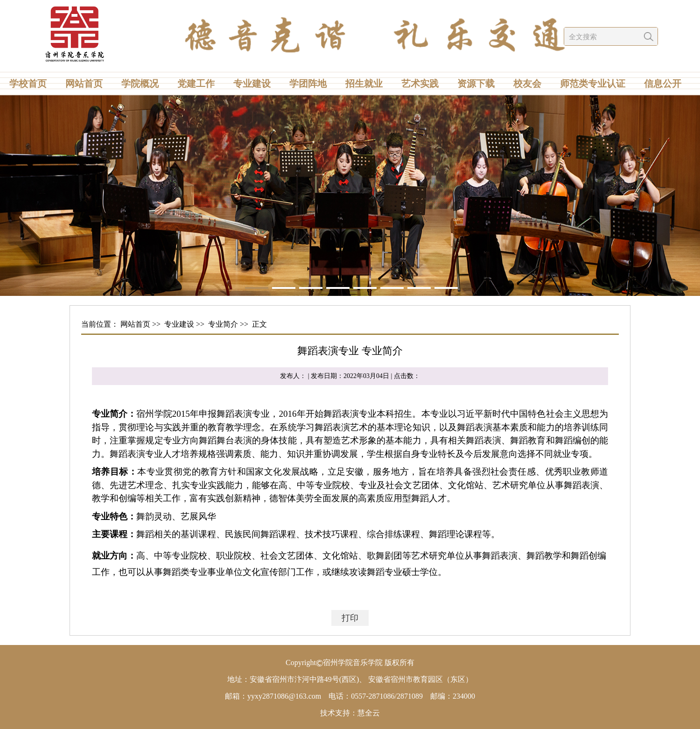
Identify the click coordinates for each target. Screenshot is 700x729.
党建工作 (196, 84)
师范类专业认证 (593, 84)
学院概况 (140, 84)
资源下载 (476, 84)
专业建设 (252, 84)
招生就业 (364, 84)
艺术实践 (420, 84)
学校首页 (28, 84)
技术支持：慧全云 (350, 713)
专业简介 (223, 324)
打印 (350, 618)
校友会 (527, 84)
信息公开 (663, 84)
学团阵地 (308, 84)
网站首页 (84, 84)
